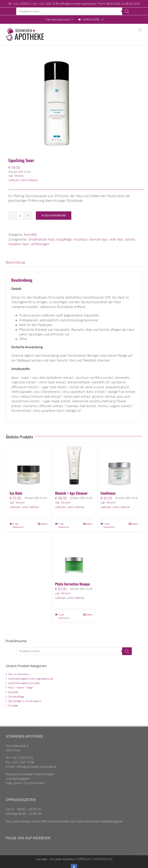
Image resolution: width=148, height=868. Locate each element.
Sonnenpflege (16, 697)
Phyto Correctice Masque (72, 584)
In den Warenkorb (54, 215)
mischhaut (80, 239)
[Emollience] (120, 465)
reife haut (116, 239)
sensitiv (130, 239)
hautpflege (64, 239)
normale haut (98, 239)
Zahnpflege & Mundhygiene (24, 701)
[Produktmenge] (20, 216)
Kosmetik (30, 234)
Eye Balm (16, 493)
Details (44, 524)
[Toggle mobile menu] (140, 30)
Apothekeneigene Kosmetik (24, 683)
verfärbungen (40, 244)
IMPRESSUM (83, 859)
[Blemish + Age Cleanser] (74, 465)
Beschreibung (15, 262)
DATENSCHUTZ (103, 859)
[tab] (74, 263)
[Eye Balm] (29, 465)
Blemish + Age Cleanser (71, 493)
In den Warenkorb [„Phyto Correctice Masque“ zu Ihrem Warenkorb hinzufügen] (63, 616)
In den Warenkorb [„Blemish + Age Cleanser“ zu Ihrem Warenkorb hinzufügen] (63, 525)
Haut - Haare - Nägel (21, 687)
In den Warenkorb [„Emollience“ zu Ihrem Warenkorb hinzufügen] (109, 525)
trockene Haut (18, 244)
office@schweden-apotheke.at (78, 4)
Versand (19, 176)
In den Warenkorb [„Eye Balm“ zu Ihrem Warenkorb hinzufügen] (18, 525)
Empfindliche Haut (42, 239)
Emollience (108, 493)
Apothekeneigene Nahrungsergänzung (31, 679)
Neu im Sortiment (18, 674)
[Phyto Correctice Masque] (74, 556)
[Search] (127, 11)
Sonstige (13, 705)
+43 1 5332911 (22, 4)
